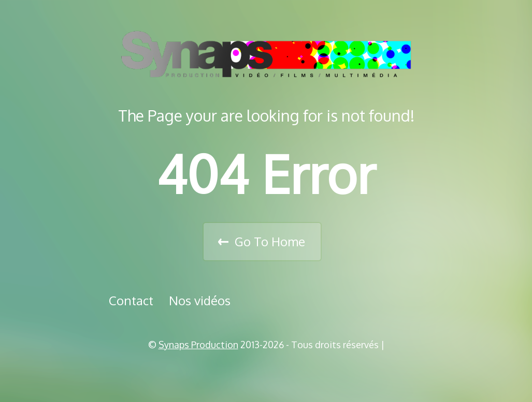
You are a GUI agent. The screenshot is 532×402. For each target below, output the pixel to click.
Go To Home (270, 241)
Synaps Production (198, 345)
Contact (131, 300)
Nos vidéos (200, 300)
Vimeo (270, 371)
